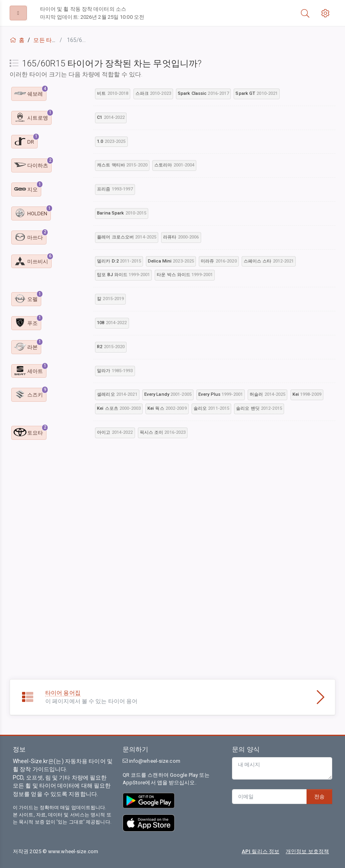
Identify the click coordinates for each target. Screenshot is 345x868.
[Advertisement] (172, 507)
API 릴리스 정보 (260, 851)
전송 (319, 797)
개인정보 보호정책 (307, 851)
